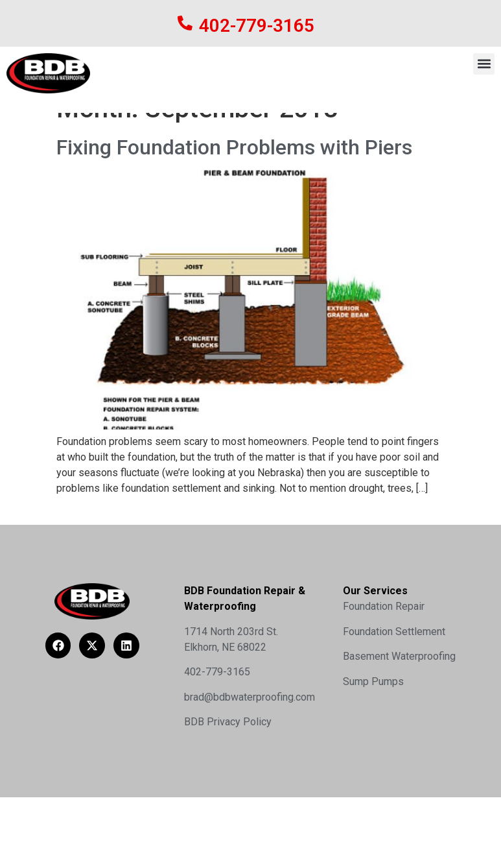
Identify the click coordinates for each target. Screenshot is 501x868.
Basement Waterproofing (399, 707)
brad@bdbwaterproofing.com (250, 748)
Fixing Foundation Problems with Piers (234, 198)
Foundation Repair (384, 657)
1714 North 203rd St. (231, 682)
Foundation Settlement (394, 682)
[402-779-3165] (185, 23)
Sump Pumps (373, 732)
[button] (484, 64)
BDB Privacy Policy (228, 773)
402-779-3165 (257, 26)
